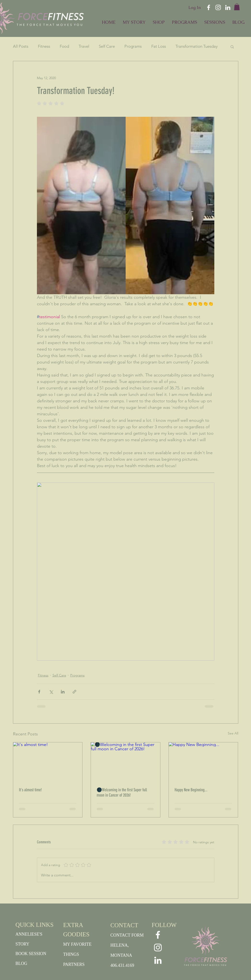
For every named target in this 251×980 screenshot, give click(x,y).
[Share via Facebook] (39, 692)
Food (64, 46)
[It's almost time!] (48, 762)
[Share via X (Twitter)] (51, 692)
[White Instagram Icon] (218, 7)
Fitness (44, 46)
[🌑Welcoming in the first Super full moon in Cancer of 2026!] (125, 762)
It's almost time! (30, 790)
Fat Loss (159, 46)
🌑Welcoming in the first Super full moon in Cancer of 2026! (122, 792)
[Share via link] (74, 692)
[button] (237, 7)
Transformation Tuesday (197, 46)
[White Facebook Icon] (209, 7)
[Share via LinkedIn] (63, 692)
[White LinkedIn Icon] (228, 7)
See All (233, 733)
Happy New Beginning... (191, 790)
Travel (84, 46)
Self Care (107, 46)
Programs (133, 46)
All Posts (21, 46)
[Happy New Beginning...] (203, 762)
